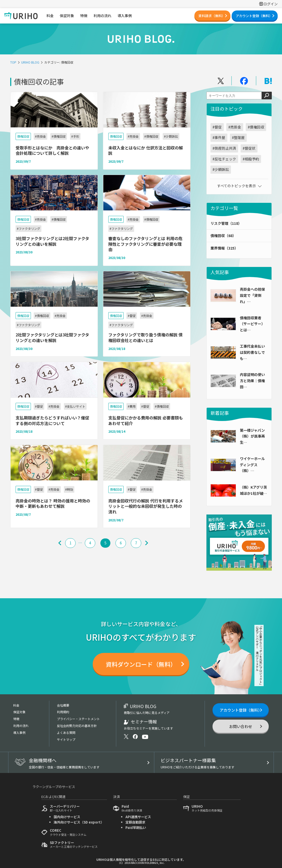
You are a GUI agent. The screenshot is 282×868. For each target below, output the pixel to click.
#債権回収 (256, 127)
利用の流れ (21, 726)
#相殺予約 (251, 159)
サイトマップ (66, 739)
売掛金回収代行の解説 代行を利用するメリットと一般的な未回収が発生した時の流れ (146, 506)
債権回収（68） (223, 236)
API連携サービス (138, 817)
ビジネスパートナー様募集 (212, 763)
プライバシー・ (78, 719)
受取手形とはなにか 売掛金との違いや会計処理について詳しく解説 (52, 150)
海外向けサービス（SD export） (79, 822)
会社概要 (63, 705)
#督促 (217, 127)
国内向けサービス (67, 817)
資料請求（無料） (212, 16)
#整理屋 (238, 137)
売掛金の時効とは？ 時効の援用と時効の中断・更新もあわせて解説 (53, 503)
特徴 (16, 719)
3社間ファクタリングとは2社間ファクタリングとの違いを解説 (52, 241)
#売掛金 (235, 127)
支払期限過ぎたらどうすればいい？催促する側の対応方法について (52, 420)
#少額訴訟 (221, 169)
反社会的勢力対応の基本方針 (77, 726)
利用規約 (63, 712)
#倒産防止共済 (224, 148)
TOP (13, 62)
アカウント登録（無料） (254, 16)
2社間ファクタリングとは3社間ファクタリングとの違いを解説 (52, 337)
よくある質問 (66, 732)
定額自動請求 (135, 822)
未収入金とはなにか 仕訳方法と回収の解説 (146, 150)
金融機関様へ (86, 763)
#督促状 (249, 148)
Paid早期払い (136, 828)
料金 (16, 705)
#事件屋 (219, 137)
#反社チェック (224, 159)
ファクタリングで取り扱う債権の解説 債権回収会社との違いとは (145, 337)
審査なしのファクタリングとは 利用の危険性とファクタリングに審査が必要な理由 (145, 244)
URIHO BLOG (30, 62)
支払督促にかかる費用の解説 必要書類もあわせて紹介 (146, 420)
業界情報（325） (224, 248)
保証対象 (19, 712)
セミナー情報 (148, 724)
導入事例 (19, 732)
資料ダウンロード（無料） (141, 664)
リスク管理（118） (226, 223)
